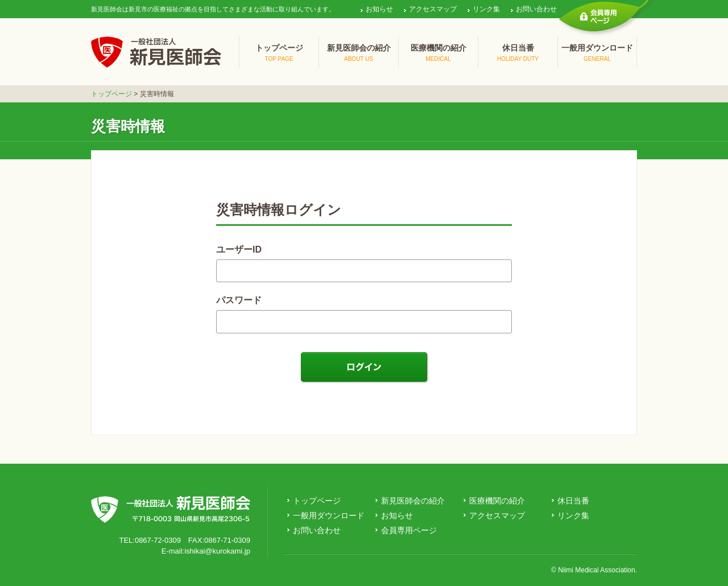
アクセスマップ (433, 9)
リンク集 (486, 9)
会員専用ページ (409, 530)
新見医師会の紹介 (413, 501)
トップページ (111, 94)
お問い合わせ (536, 9)
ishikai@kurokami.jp (217, 551)
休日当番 (573, 501)
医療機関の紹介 (497, 501)
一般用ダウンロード (329, 515)
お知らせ (379, 9)
